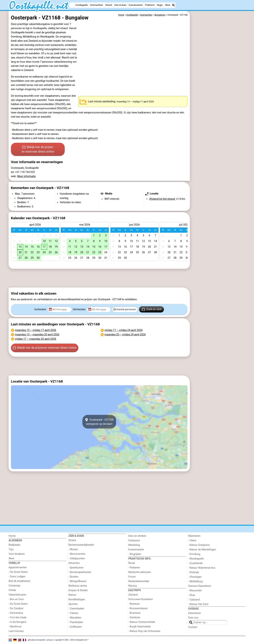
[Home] (72, 5)
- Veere (192, 540)
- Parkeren (134, 568)
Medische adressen (140, 572)
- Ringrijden (135, 554)
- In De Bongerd (17, 622)
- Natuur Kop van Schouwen (144, 631)
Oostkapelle (82, 5)
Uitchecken (79, 309)
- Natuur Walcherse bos (202, 568)
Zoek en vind (152, 309)
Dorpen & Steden (78, 590)
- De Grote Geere (18, 572)
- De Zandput (16, 608)
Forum (132, 577)
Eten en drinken (137, 536)
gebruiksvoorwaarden (36, 640)
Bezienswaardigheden (81, 545)
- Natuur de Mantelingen (202, 550)
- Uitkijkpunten (77, 559)
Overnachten (97, 5)
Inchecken (41, 309)
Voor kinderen (17, 554)
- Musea (73, 549)
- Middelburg (196, 581)
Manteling (134, 545)
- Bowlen (74, 577)
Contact (193, 627)
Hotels (12, 590)
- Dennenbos (16, 613)
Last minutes (16, 631)
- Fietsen (73, 613)
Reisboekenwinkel (139, 581)
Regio (160, 5)
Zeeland (133, 595)
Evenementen (136, 5)
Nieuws (133, 586)
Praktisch (150, 5)
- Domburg (194, 554)
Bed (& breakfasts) (19, 581)
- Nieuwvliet (195, 591)
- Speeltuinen (76, 568)
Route (132, 563)
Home (12, 536)
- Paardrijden (76, 622)
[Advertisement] (218, 95)
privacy (50, 640)
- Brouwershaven (138, 608)
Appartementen (18, 567)
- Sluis (192, 595)
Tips (11, 549)
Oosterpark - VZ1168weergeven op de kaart (99, 422)
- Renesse (134, 604)
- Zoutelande (196, 563)
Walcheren (194, 536)
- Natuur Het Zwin (198, 604)
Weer (168, 5)
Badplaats (14, 545)
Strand (109, 5)
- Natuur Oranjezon (199, 545)
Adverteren (195, 613)
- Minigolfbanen (78, 581)
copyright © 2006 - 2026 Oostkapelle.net (71, 640)
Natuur (73, 595)
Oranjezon (134, 540)
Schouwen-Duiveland (140, 599)
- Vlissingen (195, 577)
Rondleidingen (77, 599)
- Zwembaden (76, 609)
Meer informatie (26, 176)
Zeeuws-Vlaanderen (200, 586)
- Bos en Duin (16, 599)
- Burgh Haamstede (139, 627)
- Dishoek (194, 572)
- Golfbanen (75, 627)
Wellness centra (78, 586)
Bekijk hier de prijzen (38, 150)
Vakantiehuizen (17, 595)
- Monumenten (77, 554)
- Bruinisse (134, 613)
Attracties (74, 563)
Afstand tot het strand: (162, 199)
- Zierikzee (134, 618)
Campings (14, 586)
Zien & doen (120, 5)
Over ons (193, 618)
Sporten (73, 604)
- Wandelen (75, 618)
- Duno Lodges (17, 577)
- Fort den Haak (17, 618)
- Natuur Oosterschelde (142, 622)
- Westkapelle (196, 559)
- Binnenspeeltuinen (80, 572)
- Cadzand (194, 600)
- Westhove (15, 627)
